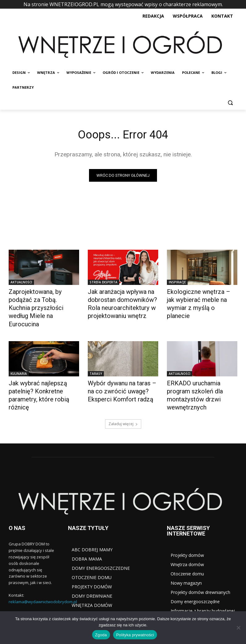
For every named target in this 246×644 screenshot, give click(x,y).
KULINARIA (19, 361)
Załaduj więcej (123, 400)
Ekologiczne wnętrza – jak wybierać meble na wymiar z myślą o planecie (199, 299)
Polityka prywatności (135, 635)
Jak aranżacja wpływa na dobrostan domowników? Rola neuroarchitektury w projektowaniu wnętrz (117, 302)
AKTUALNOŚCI (21, 283)
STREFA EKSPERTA (104, 283)
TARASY (96, 361)
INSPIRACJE (177, 283)
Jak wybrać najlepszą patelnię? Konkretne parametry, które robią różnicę (43, 377)
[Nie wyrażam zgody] (238, 628)
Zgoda (101, 635)
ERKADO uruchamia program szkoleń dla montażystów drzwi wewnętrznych (200, 377)
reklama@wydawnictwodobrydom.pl (43, 578)
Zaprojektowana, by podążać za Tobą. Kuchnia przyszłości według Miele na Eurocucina (42, 299)
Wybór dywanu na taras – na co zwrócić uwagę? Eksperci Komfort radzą (121, 377)
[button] (230, 102)
